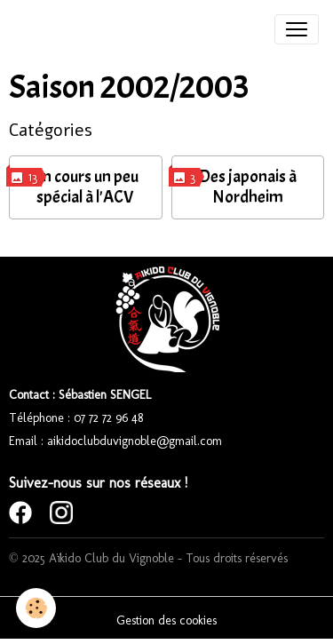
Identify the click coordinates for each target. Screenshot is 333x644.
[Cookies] (36, 608)
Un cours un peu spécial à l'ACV (85, 187)
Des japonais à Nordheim (248, 187)
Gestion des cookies (166, 620)
